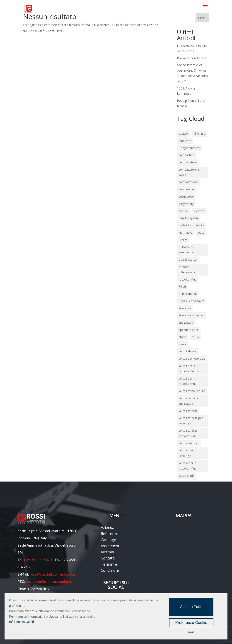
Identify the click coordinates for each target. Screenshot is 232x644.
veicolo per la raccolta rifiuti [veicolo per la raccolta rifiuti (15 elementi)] (188, 466)
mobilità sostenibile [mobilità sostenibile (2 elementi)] (191, 225)
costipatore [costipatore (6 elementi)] (186, 197)
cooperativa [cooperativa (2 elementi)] (187, 189)
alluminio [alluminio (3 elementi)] (199, 134)
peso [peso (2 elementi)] (201, 233)
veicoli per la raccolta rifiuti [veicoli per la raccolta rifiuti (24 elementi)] (188, 381)
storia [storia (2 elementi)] (182, 337)
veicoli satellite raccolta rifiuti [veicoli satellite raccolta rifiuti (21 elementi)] (188, 433)
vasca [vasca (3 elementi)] (182, 344)
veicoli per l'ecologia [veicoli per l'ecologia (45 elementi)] (192, 359)
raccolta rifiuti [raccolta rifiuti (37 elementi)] (188, 280)
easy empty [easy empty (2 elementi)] (186, 204)
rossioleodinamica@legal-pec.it (50, 581)
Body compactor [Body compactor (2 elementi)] (190, 148)
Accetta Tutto (191, 607)
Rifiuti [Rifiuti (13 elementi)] (182, 287)
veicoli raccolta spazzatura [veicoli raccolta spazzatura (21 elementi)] (188, 401)
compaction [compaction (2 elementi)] (186, 155)
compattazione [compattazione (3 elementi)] (188, 182)
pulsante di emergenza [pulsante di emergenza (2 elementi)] (186, 250)
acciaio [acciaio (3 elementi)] (183, 134)
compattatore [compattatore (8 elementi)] (188, 162)
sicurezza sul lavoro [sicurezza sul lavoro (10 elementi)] (191, 315)
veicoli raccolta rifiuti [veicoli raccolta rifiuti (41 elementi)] (192, 391)
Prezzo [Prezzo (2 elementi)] (183, 240)
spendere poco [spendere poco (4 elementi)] (189, 330)
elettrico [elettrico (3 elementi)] (199, 211)
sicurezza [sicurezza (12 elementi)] (185, 308)
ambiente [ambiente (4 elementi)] (185, 141)
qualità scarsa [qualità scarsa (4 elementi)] (188, 260)
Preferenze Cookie (191, 623)
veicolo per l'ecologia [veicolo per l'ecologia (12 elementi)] (186, 453)
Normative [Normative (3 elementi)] (186, 233)
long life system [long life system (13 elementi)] (189, 218)
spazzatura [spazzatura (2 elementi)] (186, 323)
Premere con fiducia (192, 58)
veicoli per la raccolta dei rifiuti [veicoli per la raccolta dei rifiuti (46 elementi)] (190, 369)
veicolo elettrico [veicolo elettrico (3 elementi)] (189, 443)
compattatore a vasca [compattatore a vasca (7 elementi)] (189, 172)
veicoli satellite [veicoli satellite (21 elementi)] (188, 411)
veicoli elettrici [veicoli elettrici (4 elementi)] (188, 351)
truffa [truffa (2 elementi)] (195, 337)
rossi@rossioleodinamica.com (53, 574)
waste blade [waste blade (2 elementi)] (187, 476)
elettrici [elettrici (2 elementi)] (184, 211)
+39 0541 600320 (38, 560)
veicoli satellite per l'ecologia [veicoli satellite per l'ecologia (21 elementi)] (191, 421)
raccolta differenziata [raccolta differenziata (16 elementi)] (187, 270)
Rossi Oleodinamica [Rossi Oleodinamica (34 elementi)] (192, 301)
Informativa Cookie (22, 622)
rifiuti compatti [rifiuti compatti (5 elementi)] (188, 294)
